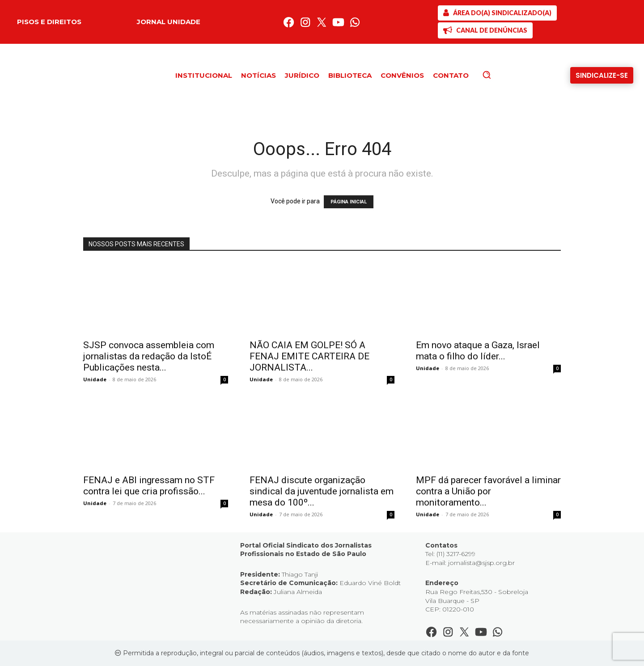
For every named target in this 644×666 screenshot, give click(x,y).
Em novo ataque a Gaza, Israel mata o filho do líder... (478, 351)
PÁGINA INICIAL (349, 202)
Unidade (95, 379)
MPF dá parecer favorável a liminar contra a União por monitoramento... (488, 491)
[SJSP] (497, 13)
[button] (502, 75)
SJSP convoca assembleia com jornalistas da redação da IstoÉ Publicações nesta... (149, 356)
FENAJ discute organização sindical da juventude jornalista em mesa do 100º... (322, 491)
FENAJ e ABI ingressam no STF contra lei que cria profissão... (149, 486)
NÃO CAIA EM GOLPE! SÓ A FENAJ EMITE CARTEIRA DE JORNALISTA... (309, 356)
